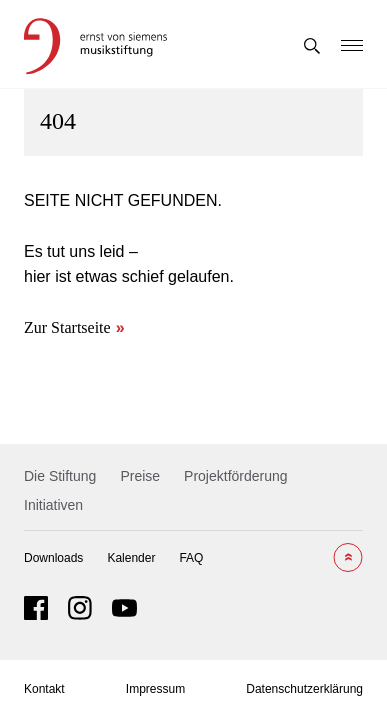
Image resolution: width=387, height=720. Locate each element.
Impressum (155, 689)
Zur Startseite (67, 327)
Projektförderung (236, 476)
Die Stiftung (60, 476)
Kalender (131, 558)
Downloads (53, 558)
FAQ (191, 558)
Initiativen (53, 505)
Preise (140, 476)
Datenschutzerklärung (304, 689)
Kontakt (44, 689)
